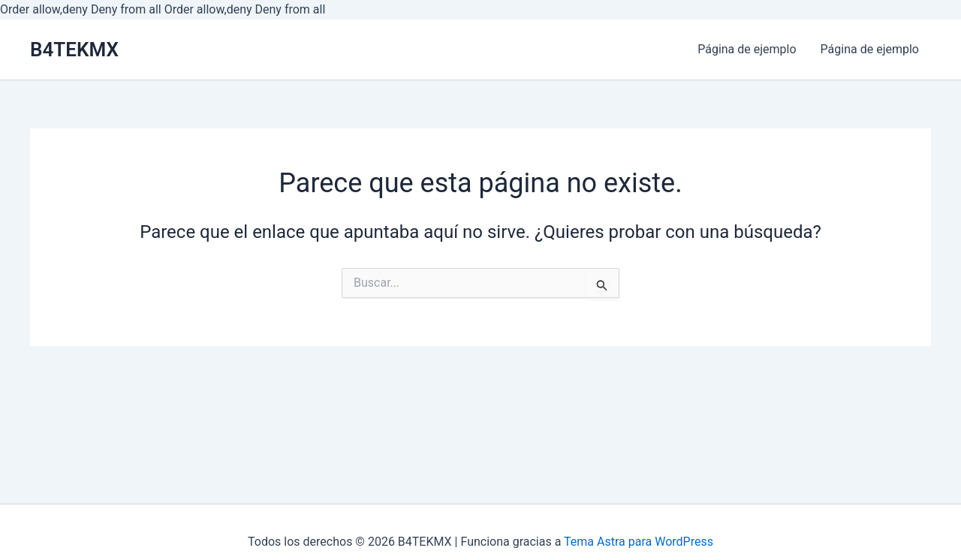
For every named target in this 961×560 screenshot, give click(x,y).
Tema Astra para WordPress (639, 542)
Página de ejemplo (747, 49)
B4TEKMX (74, 50)
